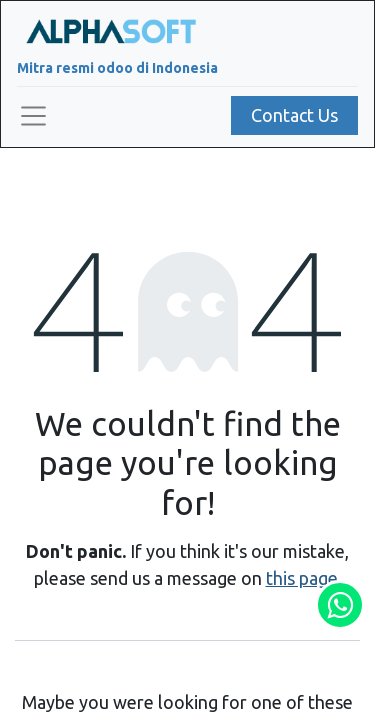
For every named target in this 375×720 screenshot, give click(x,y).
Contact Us (294, 115)
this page (302, 578)
